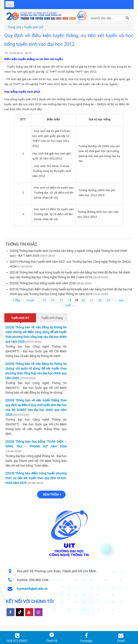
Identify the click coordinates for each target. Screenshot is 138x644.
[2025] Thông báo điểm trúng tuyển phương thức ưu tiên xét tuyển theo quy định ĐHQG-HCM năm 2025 (36, 478)
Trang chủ (14, 27)
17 (61, 300)
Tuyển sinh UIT (34, 27)
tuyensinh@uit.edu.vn (32, 589)
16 (53, 300)
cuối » (69, 305)
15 (44, 300)
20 (83, 300)
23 (108, 300)
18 (70, 300)
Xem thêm (51, 495)
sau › (122, 300)
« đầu (16, 300)
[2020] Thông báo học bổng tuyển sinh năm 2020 (43, 283)
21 (92, 300)
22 (100, 300)
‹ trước (30, 300)
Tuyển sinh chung (52, 318)
